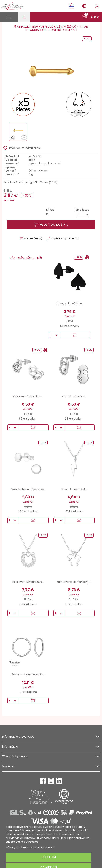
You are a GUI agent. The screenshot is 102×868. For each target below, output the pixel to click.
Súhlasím (49, 857)
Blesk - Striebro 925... (74, 489)
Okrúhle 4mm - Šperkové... (28, 489)
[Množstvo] (82, 215)
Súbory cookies (16, 847)
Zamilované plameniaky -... (74, 582)
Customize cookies (41, 847)
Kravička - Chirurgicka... (28, 396)
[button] (91, 17)
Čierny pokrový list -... (70, 304)
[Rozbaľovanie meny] (84, 6)
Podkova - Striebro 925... (28, 582)
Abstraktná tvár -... (74, 396)
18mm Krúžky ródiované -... (28, 674)
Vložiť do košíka (51, 225)
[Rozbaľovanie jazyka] (71, 6)
